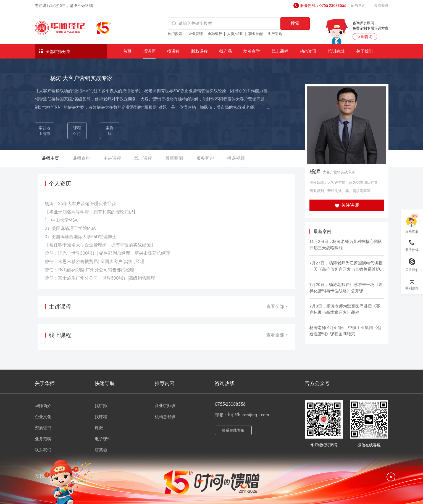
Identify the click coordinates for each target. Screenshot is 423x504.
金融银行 (215, 34)
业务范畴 (43, 439)
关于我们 (364, 51)
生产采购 (275, 34)
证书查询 (358, 5)
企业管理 (196, 34)
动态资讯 (308, 51)
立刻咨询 (365, 37)
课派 (99, 428)
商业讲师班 (165, 406)
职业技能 (256, 34)
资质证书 (43, 428)
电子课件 (103, 439)
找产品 (226, 51)
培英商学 (252, 51)
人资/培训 (235, 34)
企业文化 (43, 417)
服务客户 (205, 158)
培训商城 (336, 51)
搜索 (295, 23)
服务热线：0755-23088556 (323, 6)
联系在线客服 (233, 430)
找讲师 (149, 51)
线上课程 (280, 51)
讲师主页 (50, 158)
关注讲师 (347, 205)
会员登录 (381, 5)
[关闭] (391, 477)
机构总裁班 (165, 417)
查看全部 (277, 307)
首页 (127, 51)
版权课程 (199, 51)
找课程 (173, 51)
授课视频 (236, 158)
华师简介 (43, 406)
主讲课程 (112, 158)
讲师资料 (81, 158)
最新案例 (174, 158)
